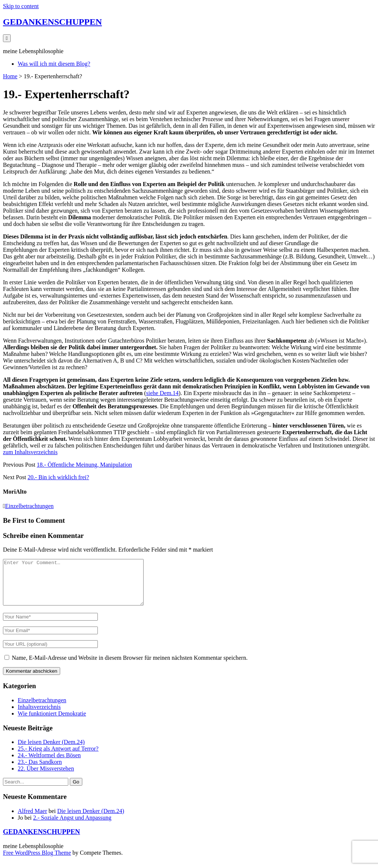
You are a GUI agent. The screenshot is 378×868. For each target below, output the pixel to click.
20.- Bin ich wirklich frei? (59, 477)
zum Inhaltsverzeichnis (30, 452)
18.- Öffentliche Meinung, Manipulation (85, 465)
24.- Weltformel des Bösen (49, 764)
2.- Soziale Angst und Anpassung (72, 826)
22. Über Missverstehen (46, 777)
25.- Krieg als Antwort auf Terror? (58, 757)
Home (10, 76)
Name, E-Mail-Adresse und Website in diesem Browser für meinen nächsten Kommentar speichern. (130, 667)
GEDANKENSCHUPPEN (52, 22)
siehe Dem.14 (162, 393)
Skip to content (21, 6)
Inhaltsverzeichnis (39, 716)
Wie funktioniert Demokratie (52, 722)
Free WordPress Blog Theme (37, 862)
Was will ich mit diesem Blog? (54, 64)
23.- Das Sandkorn (40, 771)
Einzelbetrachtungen (30, 506)
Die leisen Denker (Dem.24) (51, 751)
